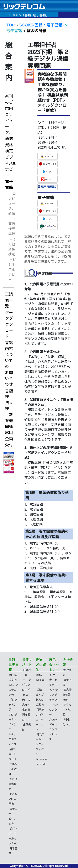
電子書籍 (9, 184)
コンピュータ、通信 (9, 126)
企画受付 (9, 442)
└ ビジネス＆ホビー (12, 269)
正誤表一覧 (9, 300)
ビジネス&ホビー (10, 166)
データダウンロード (9, 324)
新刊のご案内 (9, 102)
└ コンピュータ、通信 (12, 203)
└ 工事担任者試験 (12, 226)
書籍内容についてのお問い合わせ (9, 363)
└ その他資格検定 (12, 246)
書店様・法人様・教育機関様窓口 (9, 412)
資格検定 (9, 148)
